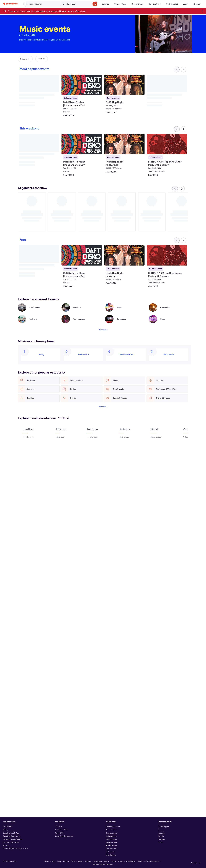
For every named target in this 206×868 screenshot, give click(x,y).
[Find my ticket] (172, 4)
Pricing (6, 830)
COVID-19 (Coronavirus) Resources (16, 849)
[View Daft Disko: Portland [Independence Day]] (82, 85)
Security (88, 861)
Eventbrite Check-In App (12, 836)
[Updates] (106, 4)
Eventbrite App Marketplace (13, 839)
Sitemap (6, 845)
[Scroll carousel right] (184, 70)
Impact (80, 861)
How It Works (8, 827)
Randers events (112, 842)
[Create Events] (137, 4)
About (47, 861)
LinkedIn (161, 836)
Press (73, 861)
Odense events (112, 833)
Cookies (140, 861)
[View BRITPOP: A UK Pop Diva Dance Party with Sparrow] (167, 144)
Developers (98, 861)
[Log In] (186, 4)
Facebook (161, 833)
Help (59, 861)
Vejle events (110, 852)
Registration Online (61, 830)
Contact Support (163, 827)
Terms (114, 861)
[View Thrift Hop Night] (124, 85)
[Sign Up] (197, 4)
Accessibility (130, 861)
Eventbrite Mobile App (11, 833)
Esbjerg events (111, 839)
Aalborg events (111, 836)
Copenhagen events (113, 827)
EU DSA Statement (152, 861)
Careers (66, 861)
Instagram (161, 839)
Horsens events (112, 849)
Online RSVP (59, 833)
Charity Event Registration (64, 836)
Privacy (121, 861)
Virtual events (111, 855)
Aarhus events (111, 830)
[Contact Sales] (120, 4)
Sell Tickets (59, 827)
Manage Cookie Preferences (103, 864)
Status (107, 861)
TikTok (160, 842)
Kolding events (111, 845)
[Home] (10, 4)
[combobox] (79, 4)
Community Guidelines (11, 842)
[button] (155, 4)
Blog (53, 861)
